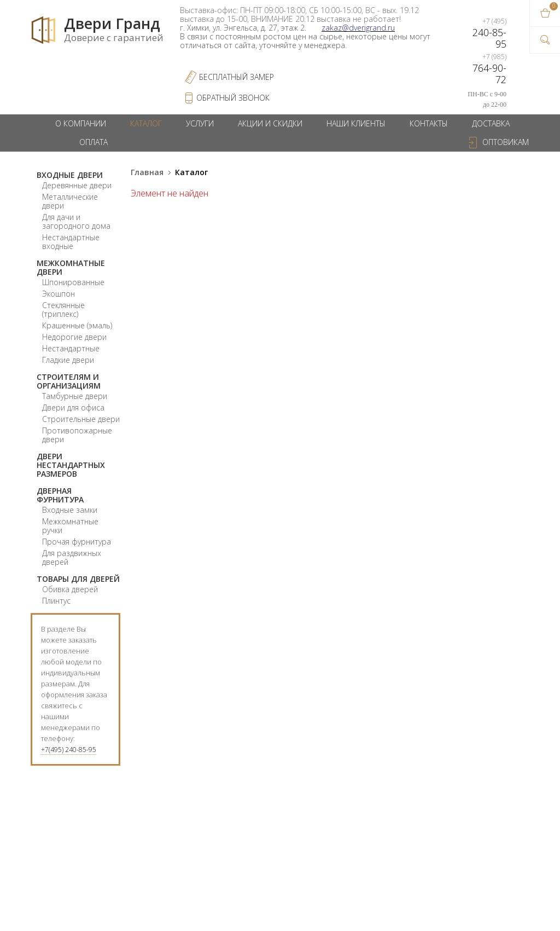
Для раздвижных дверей (72, 557)
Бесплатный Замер (237, 77)
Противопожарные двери (77, 435)
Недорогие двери (74, 337)
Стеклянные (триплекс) (63, 310)
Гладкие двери (68, 360)
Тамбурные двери (75, 396)
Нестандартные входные (71, 242)
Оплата (94, 142)
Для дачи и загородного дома (76, 221)
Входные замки (70, 510)
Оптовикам (506, 142)
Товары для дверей (78, 579)
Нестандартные (71, 348)
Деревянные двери (77, 185)
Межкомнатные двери (71, 267)
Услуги (200, 123)
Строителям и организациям (69, 381)
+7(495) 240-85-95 (69, 750)
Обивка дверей (70, 589)
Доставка (491, 123)
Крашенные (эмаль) (77, 325)
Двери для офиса (73, 407)
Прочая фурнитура (77, 542)
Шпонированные (73, 282)
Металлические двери (70, 201)
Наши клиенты (356, 123)
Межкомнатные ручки (70, 526)
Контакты (429, 123)
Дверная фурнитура (60, 495)
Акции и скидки (270, 123)
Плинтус (56, 601)
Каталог (146, 123)
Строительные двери (81, 419)
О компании (81, 123)
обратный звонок (233, 98)
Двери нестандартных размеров (71, 465)
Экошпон (59, 294)
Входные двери (70, 175)
